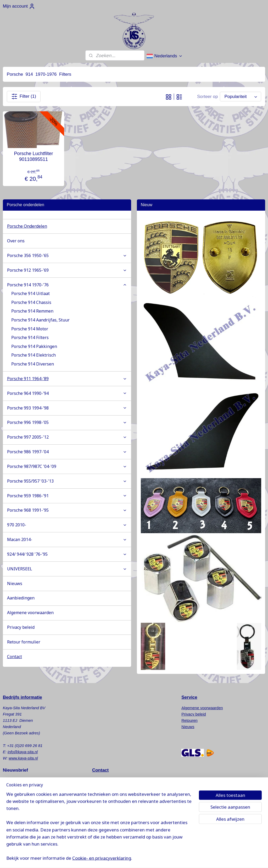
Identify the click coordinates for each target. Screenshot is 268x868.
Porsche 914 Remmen (32, 311)
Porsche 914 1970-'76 (67, 285)
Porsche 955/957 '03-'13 (67, 481)
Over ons (16, 241)
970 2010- (67, 525)
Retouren (189, 720)
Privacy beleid (21, 627)
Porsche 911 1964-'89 (67, 379)
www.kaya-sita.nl (23, 758)
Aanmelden (18, 794)
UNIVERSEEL (67, 569)
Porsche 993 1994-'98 (67, 408)
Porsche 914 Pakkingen (34, 346)
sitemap (155, 858)
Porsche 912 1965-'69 (67, 270)
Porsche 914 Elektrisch (33, 355)
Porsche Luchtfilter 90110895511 (33, 156)
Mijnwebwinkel (222, 858)
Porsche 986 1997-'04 (67, 452)
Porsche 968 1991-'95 (67, 510)
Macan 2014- (67, 539)
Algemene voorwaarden (30, 613)
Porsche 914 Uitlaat (30, 293)
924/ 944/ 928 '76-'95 (67, 554)
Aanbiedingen (21, 598)
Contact (15, 657)
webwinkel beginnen (181, 858)
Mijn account (19, 6)
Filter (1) (24, 96)
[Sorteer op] (241, 97)
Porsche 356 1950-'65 (67, 255)
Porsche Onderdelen (27, 226)
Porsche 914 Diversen (33, 364)
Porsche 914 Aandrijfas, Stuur (40, 320)
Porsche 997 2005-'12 (67, 437)
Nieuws (15, 583)
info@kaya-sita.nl (23, 752)
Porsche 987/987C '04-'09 (67, 466)
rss (164, 858)
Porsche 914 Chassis (31, 302)
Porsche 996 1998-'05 (67, 422)
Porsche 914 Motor (30, 329)
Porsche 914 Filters (30, 337)
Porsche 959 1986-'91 (67, 496)
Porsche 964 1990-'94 (67, 393)
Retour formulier (24, 642)
